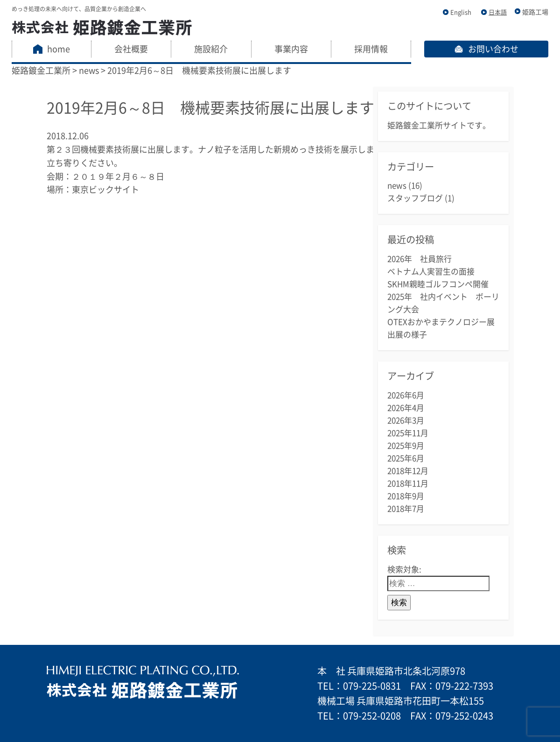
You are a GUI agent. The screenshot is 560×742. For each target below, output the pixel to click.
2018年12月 (408, 471)
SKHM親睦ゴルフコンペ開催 (438, 284)
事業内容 (291, 49)
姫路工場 (535, 12)
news (397, 186)
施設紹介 (211, 49)
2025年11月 (408, 433)
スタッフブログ (415, 198)
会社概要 (131, 49)
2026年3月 (406, 420)
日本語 (498, 12)
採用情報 (371, 49)
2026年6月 (406, 395)
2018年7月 (406, 509)
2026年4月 (406, 408)
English (461, 12)
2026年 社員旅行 (420, 259)
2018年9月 (406, 496)
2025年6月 (406, 458)
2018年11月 (408, 484)
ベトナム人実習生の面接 (431, 272)
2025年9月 (406, 446)
